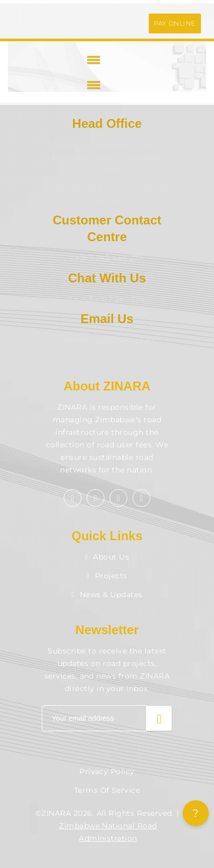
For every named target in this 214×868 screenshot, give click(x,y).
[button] (92, 60)
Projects (107, 576)
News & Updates (107, 594)
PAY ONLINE (175, 23)
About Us (107, 557)
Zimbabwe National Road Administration (108, 832)
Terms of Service (107, 790)
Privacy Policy (107, 771)
